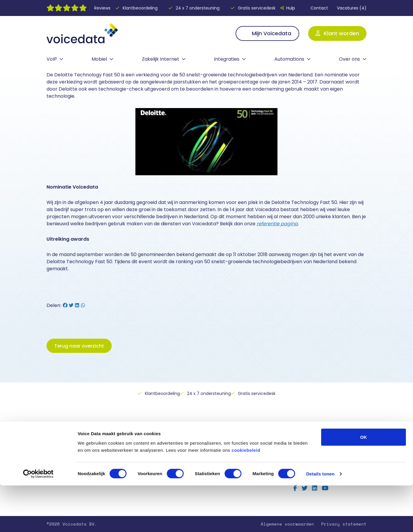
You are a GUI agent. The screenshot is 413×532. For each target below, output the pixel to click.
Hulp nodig (142, 447)
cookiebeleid (246, 496)
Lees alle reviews (316, 465)
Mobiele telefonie (69, 454)
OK (364, 483)
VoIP (52, 59)
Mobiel (99, 59)
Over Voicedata (148, 454)
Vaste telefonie (67, 447)
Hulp (288, 8)
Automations (289, 59)
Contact (316, 8)
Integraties (227, 59)
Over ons (349, 59)
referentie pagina (277, 224)
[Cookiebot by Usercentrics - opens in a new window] (38, 520)
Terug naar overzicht (79, 346)
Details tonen (320, 520)
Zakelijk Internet (161, 59)
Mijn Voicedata (267, 33)
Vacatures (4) (352, 8)
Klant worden (337, 33)
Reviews (102, 8)
